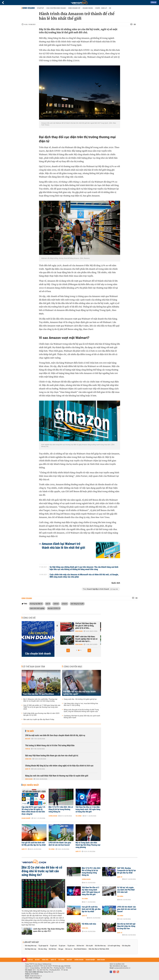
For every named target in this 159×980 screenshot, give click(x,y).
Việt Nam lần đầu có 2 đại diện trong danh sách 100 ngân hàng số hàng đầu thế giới (88, 809)
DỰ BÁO (37, 960)
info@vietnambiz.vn (36, 976)
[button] (68, 650)
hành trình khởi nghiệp (37, 608)
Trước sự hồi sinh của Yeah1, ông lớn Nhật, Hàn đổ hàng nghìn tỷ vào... (81, 626)
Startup (40, 8)
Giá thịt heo (53, 949)
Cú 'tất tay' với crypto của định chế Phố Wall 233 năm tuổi (126, 890)
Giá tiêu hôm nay (100, 946)
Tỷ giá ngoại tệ (43, 946)
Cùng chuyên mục (73, 667)
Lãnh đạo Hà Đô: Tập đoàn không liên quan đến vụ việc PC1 (49, 930)
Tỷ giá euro (71, 946)
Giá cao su (69, 949)
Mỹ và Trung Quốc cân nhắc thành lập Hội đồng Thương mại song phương (88, 845)
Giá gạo (61, 949)
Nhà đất (28, 739)
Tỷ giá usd (53, 946)
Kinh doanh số (74, 8)
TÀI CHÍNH (61, 960)
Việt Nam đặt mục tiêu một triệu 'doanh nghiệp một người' (79, 693)
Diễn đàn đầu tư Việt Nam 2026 (99, 949)
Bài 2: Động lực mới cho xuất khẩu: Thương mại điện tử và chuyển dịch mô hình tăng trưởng (40, 700)
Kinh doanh (29, 8)
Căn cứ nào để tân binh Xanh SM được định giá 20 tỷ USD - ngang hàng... (81, 639)
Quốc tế (28, 769)
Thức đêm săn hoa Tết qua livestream (38, 694)
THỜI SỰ (30, 960)
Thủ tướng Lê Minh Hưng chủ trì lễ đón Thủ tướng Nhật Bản (50, 746)
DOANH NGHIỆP (90, 960)
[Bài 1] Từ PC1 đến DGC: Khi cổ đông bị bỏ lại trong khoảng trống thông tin (61, 809)
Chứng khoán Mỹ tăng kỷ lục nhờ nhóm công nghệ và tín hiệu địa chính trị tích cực (59, 766)
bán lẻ (48, 604)
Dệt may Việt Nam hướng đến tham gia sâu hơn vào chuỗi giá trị (52, 756)
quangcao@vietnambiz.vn (122, 968)
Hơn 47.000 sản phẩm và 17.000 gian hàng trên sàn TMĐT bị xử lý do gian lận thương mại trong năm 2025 (42, 707)
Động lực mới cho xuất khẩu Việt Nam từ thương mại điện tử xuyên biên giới (57, 776)
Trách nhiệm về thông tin (33, 978)
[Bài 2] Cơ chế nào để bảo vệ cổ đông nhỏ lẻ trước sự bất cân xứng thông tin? (42, 871)
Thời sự (28, 749)
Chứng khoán (53, 816)
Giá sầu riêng (42, 949)
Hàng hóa (28, 759)
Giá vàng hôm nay (31, 946)
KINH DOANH (101, 960)
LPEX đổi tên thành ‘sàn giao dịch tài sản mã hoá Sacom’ (60, 844)
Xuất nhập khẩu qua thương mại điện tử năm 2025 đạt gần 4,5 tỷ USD (41, 714)
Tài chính (79, 816)
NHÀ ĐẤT (69, 960)
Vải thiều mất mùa (89, 924)
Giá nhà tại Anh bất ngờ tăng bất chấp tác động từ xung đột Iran (126, 926)
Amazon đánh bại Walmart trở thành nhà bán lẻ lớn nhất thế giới (64, 546)
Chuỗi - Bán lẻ (101, 8)
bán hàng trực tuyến (77, 604)
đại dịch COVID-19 (54, 608)
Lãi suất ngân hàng (114, 946)
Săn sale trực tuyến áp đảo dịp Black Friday (39, 720)
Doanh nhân (88, 8)
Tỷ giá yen (62, 946)
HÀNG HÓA (45, 960)
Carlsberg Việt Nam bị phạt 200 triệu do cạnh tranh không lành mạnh (82, 717)
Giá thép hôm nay (31, 949)
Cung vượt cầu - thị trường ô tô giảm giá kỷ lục (80, 699)
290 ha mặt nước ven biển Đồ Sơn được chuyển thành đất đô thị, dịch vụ (55, 735)
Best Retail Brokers (80, 949)
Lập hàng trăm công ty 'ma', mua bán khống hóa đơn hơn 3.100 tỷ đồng (81, 704)
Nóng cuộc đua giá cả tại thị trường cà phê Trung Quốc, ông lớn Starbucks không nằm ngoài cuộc (81, 711)
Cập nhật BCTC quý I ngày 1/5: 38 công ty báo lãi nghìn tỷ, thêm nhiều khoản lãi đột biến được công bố (34, 811)
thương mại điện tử (36, 604)
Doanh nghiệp (26, 818)
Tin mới (30, 731)
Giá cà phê (89, 946)
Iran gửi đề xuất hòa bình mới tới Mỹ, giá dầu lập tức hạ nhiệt (34, 844)
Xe (110, 8)
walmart (56, 604)
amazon (65, 604)
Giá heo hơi (80, 946)
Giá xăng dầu (126, 946)
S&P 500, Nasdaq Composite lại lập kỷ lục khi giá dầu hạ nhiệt (127, 870)
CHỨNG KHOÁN (79, 960)
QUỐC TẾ (53, 960)
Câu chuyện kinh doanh (56, 8)
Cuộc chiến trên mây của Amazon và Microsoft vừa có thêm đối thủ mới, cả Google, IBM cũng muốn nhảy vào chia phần (84, 576)
